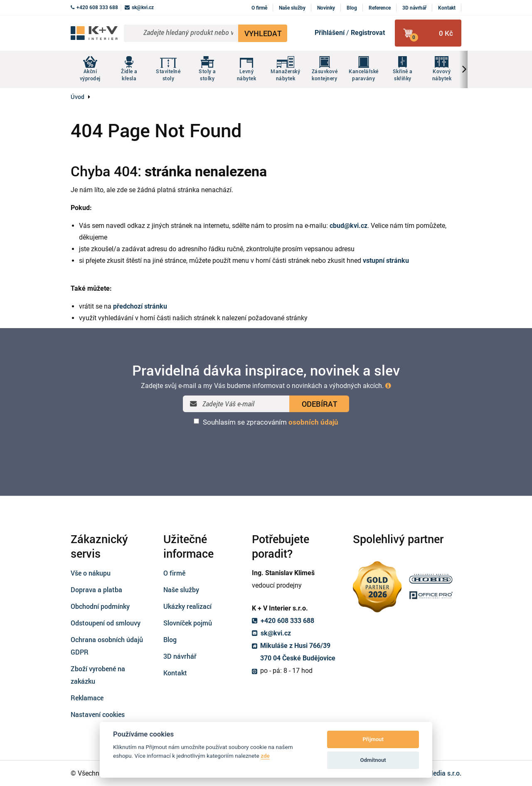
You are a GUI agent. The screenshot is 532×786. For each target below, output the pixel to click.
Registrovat (368, 33)
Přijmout (373, 739)
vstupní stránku (386, 261)
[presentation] (266, 448)
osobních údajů (313, 422)
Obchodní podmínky (100, 606)
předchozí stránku (140, 306)
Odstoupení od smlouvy (106, 623)
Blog (352, 8)
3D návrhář (414, 8)
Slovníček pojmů (188, 623)
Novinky (326, 8)
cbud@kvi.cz (349, 226)
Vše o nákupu (91, 573)
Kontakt (447, 8)
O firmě (259, 8)
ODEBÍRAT (319, 404)
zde (265, 756)
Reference (380, 8)
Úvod (78, 97)
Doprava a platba (96, 589)
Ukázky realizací (187, 606)
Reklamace (87, 698)
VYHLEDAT (263, 33)
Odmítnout (373, 760)
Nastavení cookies (98, 714)
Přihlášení (330, 33)
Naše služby (292, 8)
